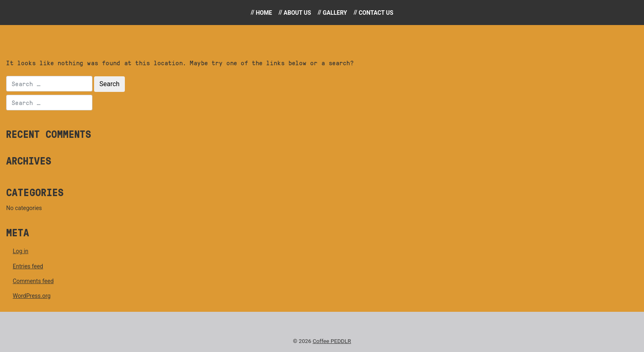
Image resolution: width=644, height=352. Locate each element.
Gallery (335, 13)
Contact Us (376, 13)
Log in (21, 251)
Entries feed (28, 266)
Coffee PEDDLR (332, 341)
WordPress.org (32, 296)
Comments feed (33, 281)
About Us (298, 13)
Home (264, 13)
